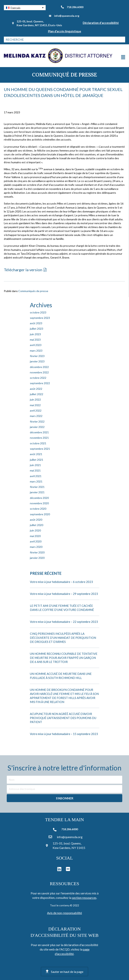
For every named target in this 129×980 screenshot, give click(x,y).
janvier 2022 (37, 427)
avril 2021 (36, 476)
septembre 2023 (40, 318)
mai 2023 (35, 340)
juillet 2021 (37, 460)
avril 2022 (36, 410)
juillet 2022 (37, 394)
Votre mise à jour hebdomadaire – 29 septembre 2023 (64, 594)
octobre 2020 (38, 509)
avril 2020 (36, 541)
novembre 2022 (39, 372)
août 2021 (36, 454)
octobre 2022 (38, 378)
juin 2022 (35, 399)
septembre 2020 (40, 514)
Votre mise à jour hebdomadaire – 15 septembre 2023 (64, 734)
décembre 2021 (39, 432)
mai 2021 (35, 470)
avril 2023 (36, 345)
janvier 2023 (37, 361)
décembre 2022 (39, 367)
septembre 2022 (40, 383)
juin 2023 (35, 334)
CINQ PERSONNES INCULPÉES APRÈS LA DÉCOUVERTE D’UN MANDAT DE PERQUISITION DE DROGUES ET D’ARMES (63, 638)
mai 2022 (35, 405)
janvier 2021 (37, 492)
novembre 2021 (39, 438)
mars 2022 (36, 416)
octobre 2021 (38, 443)
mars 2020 (36, 547)
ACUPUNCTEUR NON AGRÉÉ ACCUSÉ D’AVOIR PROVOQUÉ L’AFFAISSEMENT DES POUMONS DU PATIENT (63, 718)
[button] (25, 8)
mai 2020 (35, 536)
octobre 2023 (38, 312)
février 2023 (37, 356)
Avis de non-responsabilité (64, 913)
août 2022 (36, 389)
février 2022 (37, 421)
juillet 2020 (37, 525)
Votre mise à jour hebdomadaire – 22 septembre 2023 (64, 622)
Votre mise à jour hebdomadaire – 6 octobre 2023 (61, 582)
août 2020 (36, 520)
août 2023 (36, 323)
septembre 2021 (40, 449)
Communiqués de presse (33, 291)
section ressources (84, 898)
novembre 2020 (39, 503)
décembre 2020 (39, 498)
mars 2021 (36, 481)
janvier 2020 (37, 558)
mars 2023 (36, 351)
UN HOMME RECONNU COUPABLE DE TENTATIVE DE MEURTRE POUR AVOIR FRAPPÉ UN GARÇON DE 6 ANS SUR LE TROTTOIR (64, 658)
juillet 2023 (37, 329)
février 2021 (37, 487)
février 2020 (37, 552)
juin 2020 (35, 530)
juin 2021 (35, 465)
